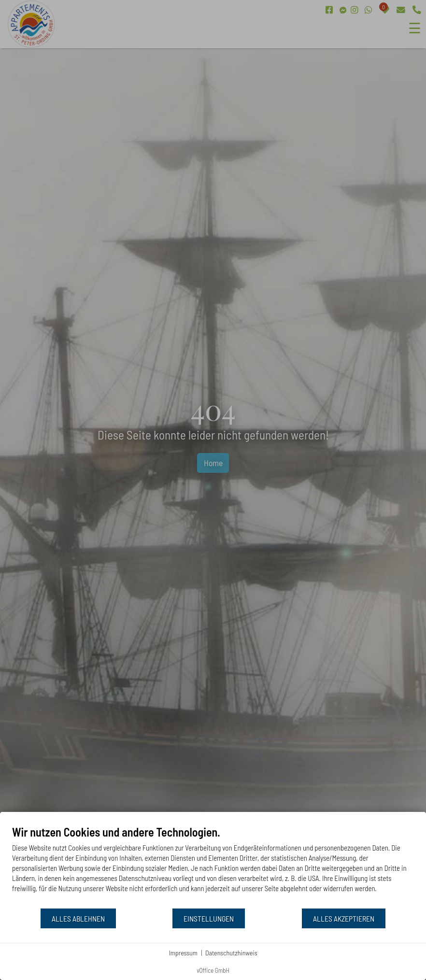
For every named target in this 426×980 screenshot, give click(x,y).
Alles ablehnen (78, 918)
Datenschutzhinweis (231, 953)
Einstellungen (209, 918)
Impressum (183, 953)
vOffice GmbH (213, 970)
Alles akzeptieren (344, 918)
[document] (213, 866)
